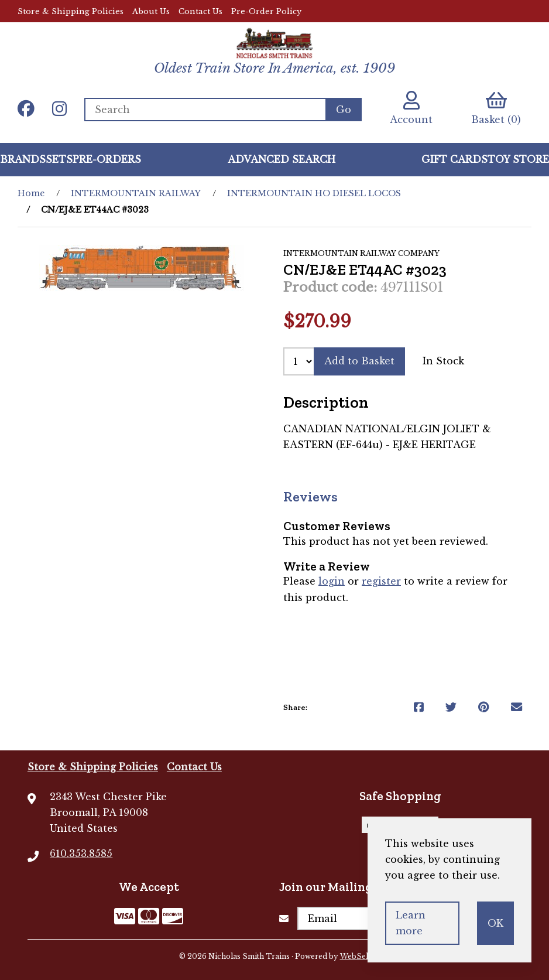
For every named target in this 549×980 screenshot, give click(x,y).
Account (411, 108)
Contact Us (200, 11)
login (332, 581)
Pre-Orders (107, 159)
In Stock (443, 361)
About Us (151, 11)
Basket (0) (496, 108)
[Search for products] (205, 110)
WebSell (355, 956)
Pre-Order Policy (266, 11)
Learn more (411, 923)
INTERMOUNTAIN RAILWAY (136, 193)
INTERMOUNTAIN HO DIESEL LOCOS (314, 193)
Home (31, 193)
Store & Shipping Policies (71, 11)
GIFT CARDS (454, 159)
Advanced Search (282, 159)
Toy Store (518, 159)
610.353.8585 (81, 853)
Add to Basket (359, 361)
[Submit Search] (344, 110)
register (381, 581)
